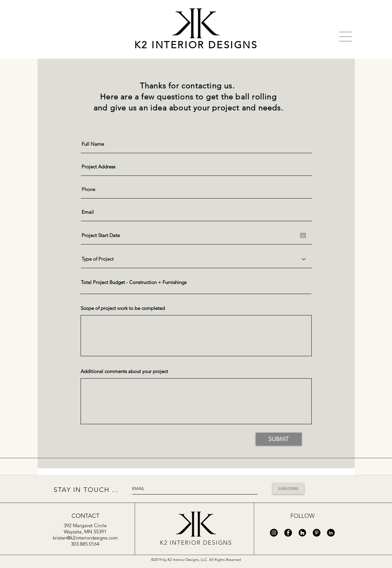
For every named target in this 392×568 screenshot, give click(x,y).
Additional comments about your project (124, 371)
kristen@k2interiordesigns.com (85, 538)
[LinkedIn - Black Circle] (331, 533)
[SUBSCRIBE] (288, 489)
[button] (346, 37)
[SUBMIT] (279, 439)
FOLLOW (302, 516)
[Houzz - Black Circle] (302, 533)
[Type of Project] (196, 259)
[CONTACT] (85, 516)
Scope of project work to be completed (123, 308)
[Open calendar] (303, 235)
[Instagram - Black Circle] (274, 533)
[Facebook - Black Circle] (288, 533)
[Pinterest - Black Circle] (317, 533)
